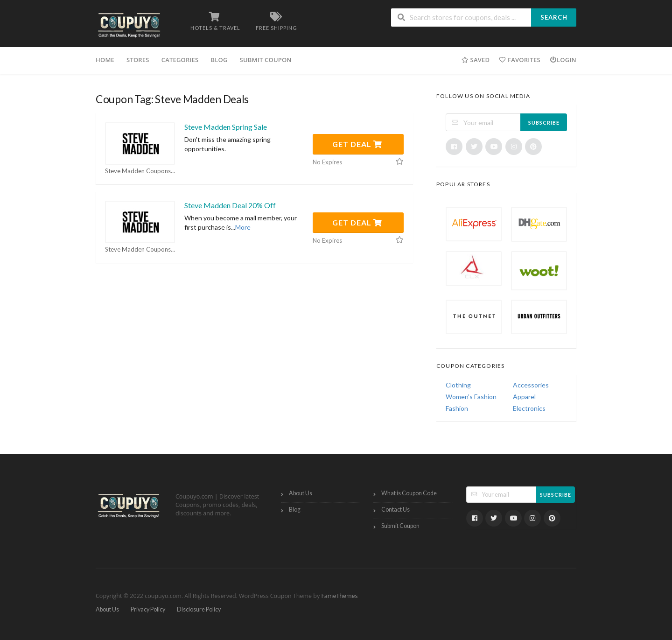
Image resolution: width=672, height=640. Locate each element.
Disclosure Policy (199, 609)
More (243, 227)
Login (563, 60)
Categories (180, 60)
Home (105, 60)
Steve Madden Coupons (140, 171)
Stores (138, 60)
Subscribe (544, 123)
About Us (301, 493)
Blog (219, 60)
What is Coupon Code (409, 493)
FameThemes (339, 596)
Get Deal (357, 144)
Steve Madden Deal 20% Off (230, 205)
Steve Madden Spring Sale (226, 127)
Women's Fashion (471, 397)
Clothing (458, 385)
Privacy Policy (148, 609)
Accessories (531, 385)
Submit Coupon (266, 60)
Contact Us (395, 510)
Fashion (457, 408)
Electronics (529, 408)
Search (554, 17)
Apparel (524, 397)
